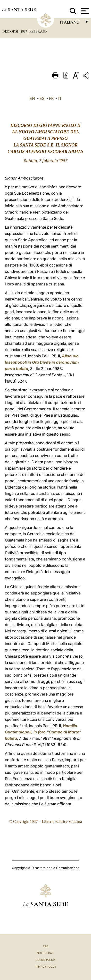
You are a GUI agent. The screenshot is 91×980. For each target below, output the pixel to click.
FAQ (46, 946)
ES (42, 98)
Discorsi (11, 31)
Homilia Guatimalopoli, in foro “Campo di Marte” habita (43, 732)
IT (60, 98)
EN (32, 98)
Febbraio (38, 31)
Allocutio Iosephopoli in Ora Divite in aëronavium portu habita (42, 362)
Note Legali (45, 953)
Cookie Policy (45, 960)
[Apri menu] (85, 11)
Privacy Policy (45, 967)
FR (51, 98)
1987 (24, 31)
